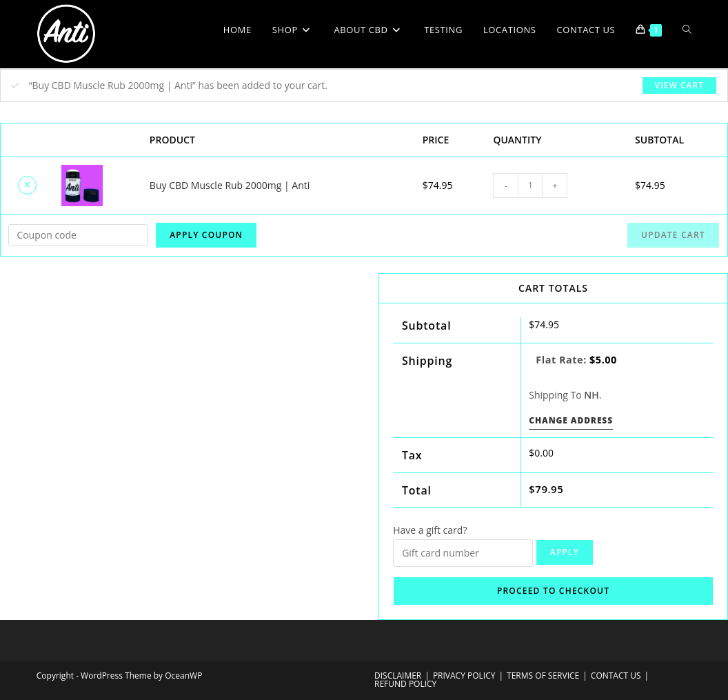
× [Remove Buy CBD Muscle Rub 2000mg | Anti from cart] (27, 184)
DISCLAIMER (398, 676)
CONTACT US (616, 676)
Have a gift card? (430, 530)
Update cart (673, 235)
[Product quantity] (530, 186)
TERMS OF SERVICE (543, 676)
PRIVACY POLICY (464, 676)
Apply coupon (206, 235)
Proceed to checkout (553, 591)
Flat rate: (576, 360)
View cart (679, 85)
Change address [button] (571, 420)
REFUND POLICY (405, 684)
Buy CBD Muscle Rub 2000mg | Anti (230, 185)
